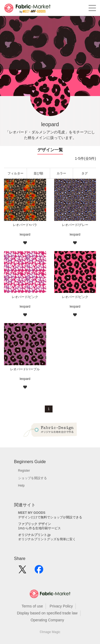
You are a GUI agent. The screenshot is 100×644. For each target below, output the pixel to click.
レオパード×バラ (25, 225)
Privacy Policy (61, 606)
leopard (25, 234)
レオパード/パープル (25, 369)
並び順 (38, 173)
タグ (85, 173)
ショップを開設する (33, 478)
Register (24, 471)
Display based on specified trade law (47, 613)
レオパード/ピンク (25, 297)
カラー (61, 173)
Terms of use (32, 606)
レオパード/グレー (75, 225)
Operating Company (47, 620)
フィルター (15, 173)
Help (21, 486)
